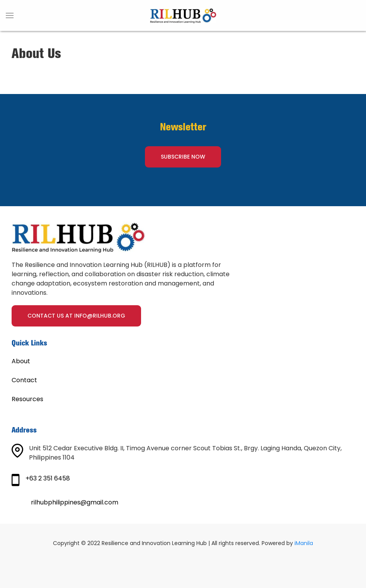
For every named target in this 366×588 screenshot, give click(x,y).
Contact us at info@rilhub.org (76, 316)
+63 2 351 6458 (48, 478)
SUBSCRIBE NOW (183, 157)
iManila (304, 543)
